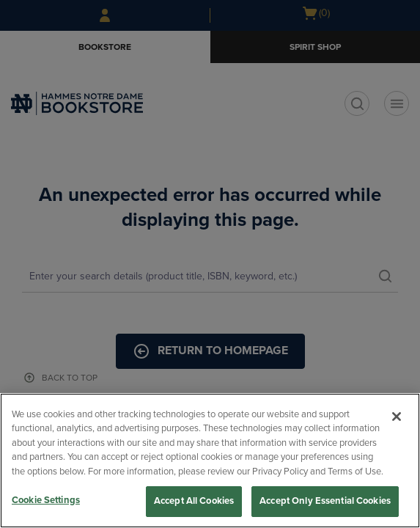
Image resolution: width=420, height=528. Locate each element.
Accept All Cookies (194, 501)
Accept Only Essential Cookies (325, 501)
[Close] (397, 417)
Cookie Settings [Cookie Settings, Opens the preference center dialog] (46, 500)
